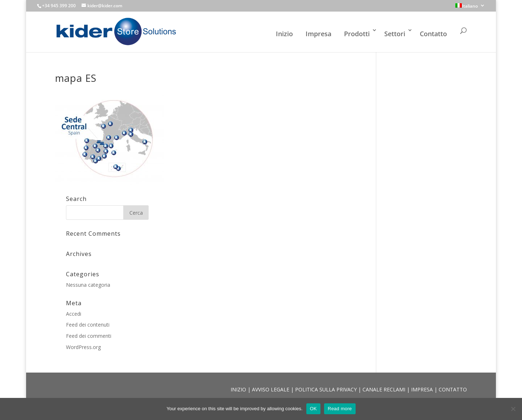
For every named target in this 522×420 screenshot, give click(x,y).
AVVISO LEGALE (271, 389)
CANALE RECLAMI (385, 389)
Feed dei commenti (89, 336)
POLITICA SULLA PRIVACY (327, 389)
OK (313, 409)
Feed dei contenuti (88, 325)
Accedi (74, 314)
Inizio (284, 34)
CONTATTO (453, 389)
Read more (340, 409)
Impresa (318, 34)
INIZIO (239, 389)
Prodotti (357, 34)
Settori (395, 34)
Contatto (433, 34)
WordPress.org (83, 347)
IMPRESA (423, 389)
